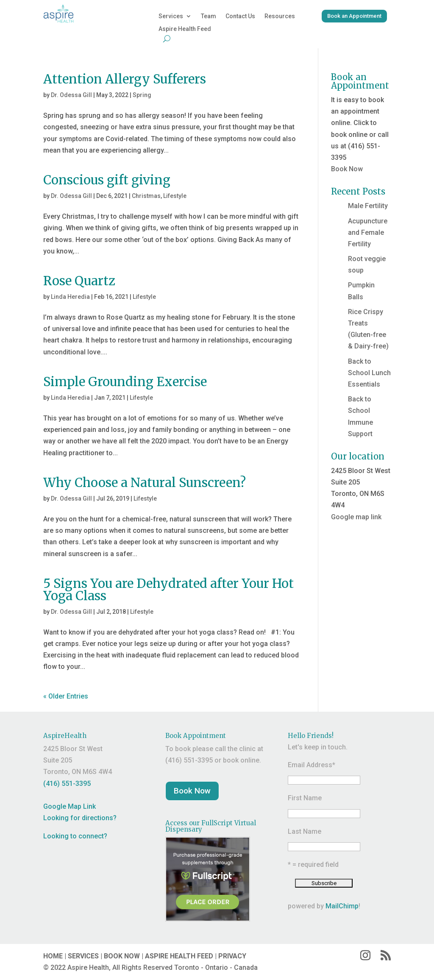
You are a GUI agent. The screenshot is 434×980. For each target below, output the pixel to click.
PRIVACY (232, 956)
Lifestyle (175, 196)
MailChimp (342, 906)
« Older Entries (66, 696)
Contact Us (240, 16)
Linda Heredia (70, 297)
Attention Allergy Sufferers (125, 79)
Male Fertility (368, 206)
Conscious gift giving (107, 180)
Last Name (305, 831)
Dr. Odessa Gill (71, 95)
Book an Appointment (354, 16)
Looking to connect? (75, 836)
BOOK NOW (122, 956)
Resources (280, 16)
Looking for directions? (80, 818)
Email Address (312, 765)
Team (209, 16)
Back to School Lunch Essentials (369, 373)
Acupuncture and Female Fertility (368, 232)
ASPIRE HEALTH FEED (179, 956)
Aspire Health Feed (185, 29)
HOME (53, 956)
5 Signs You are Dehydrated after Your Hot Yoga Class (168, 590)
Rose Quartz (79, 281)
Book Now (347, 169)
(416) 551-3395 (67, 784)
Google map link (356, 517)
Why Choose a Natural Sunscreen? (145, 483)
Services (171, 16)
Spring (142, 95)
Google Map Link (70, 806)
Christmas (146, 196)
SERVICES (83, 956)
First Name (305, 798)
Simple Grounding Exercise (125, 382)
